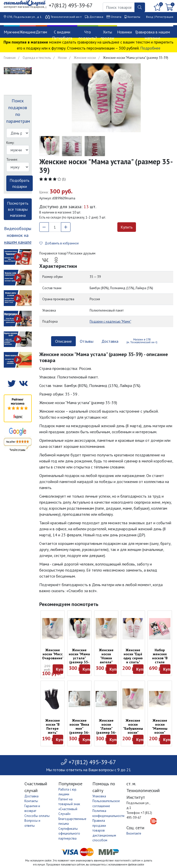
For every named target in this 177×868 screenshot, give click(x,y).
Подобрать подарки (20, 183)
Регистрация (164, 17)
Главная (10, 58)
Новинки (125, 32)
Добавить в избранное (59, 243)
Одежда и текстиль (37, 58)
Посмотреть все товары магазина (18, 209)
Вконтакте (134, 833)
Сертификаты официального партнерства (69, 834)
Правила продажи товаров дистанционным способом (104, 830)
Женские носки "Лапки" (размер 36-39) (106, 728)
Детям (41, 32)
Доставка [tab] (110, 341)
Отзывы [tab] (87, 341)
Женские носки (85, 58)
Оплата (116, 17)
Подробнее (150, 48)
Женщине (28, 32)
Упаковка (99, 796)
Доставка (96, 17)
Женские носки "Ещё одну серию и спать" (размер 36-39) (133, 660)
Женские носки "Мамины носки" (160, 726)
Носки (62, 58)
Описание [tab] (63, 341)
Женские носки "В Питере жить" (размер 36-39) (53, 730)
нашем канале (18, 242)
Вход (150, 17)
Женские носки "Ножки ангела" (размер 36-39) (106, 660)
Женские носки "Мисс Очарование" (53, 654)
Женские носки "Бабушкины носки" (133, 726)
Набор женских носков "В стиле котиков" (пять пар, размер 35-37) (160, 664)
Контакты (134, 17)
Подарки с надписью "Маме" (110, 321)
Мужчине (12, 32)
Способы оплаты (37, 816)
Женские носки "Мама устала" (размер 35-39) (79, 658)
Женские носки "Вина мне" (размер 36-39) (79, 728)
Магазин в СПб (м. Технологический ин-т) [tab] (142, 341)
